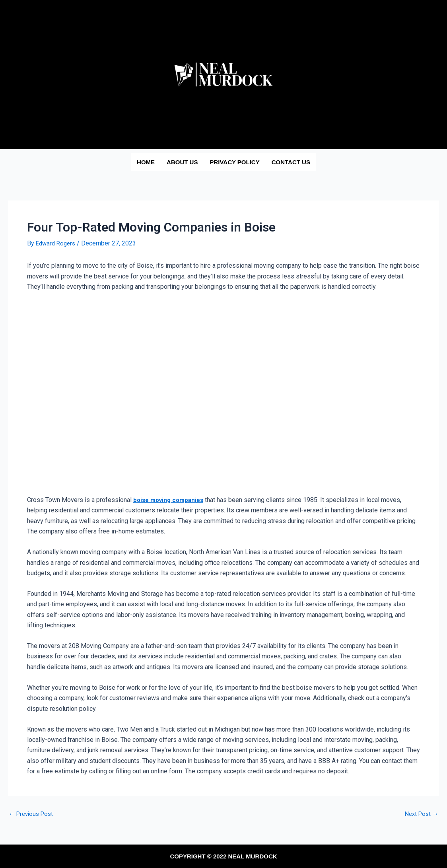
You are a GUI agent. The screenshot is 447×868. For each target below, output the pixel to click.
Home (146, 162)
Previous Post (33, 814)
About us (182, 162)
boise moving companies (171, 500)
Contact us (291, 162)
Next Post (420, 814)
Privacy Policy (234, 162)
